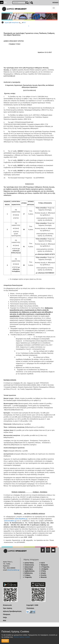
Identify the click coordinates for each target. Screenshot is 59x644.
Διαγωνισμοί (29, 567)
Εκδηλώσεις (29, 573)
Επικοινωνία (7, 605)
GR (2, 3)
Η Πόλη (43, 571)
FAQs (5, 617)
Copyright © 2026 (32, 605)
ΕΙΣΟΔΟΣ (55, 3)
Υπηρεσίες (28, 577)
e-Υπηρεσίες (45, 567)
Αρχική (7, 23)
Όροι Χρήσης (8, 608)
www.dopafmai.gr (21, 519)
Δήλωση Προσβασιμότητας (12, 611)
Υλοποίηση (30, 608)
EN (5, 3)
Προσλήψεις (29, 569)
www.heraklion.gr (10, 521)
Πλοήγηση (7, 614)
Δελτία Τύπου (29, 563)
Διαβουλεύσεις (29, 571)
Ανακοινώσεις (29, 565)
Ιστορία (43, 573)
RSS (5, 621)
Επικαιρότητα (14, 23)
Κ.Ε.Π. (43, 563)
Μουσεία (44, 577)
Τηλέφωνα (44, 565)
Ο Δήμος (27, 575)
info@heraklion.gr (13, 570)
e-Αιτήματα (45, 569)
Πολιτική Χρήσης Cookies (22, 637)
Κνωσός (44, 575)
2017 (24, 23)
